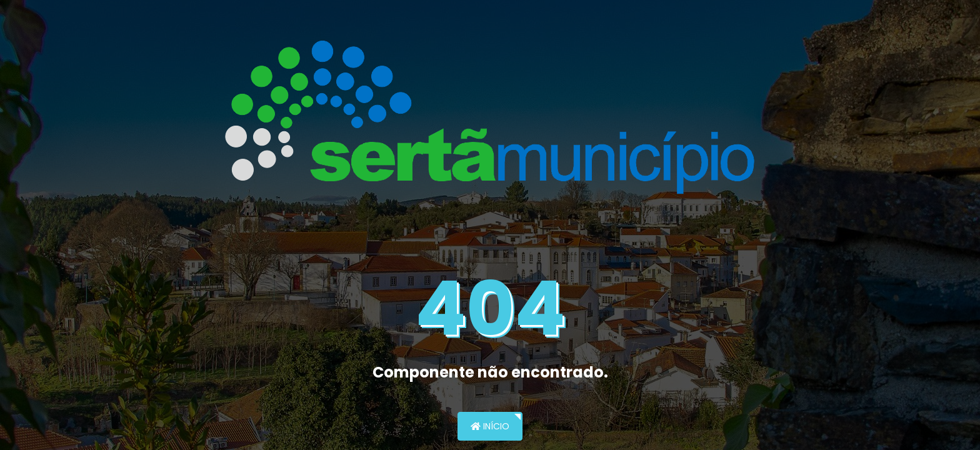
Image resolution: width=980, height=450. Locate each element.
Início (490, 426)
